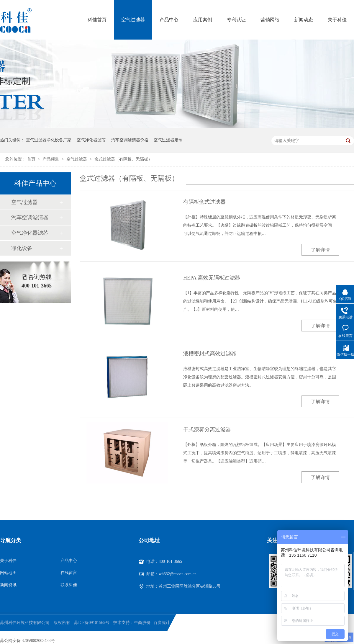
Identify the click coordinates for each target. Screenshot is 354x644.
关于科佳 (337, 20)
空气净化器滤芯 (91, 140)
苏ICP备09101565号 (92, 623)
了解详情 (320, 250)
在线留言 (69, 573)
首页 (32, 159)
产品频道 (51, 159)
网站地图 (8, 573)
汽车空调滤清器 (30, 218)
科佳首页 (97, 20)
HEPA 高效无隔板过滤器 (212, 278)
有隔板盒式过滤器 (204, 202)
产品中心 (169, 20)
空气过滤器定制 (168, 140)
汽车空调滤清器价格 (130, 140)
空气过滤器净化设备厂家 (49, 140)
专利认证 (236, 20)
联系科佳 (69, 585)
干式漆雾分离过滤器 (207, 429)
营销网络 (270, 20)
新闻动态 (304, 20)
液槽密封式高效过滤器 (210, 354)
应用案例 (203, 20)
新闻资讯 (8, 585)
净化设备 (22, 248)
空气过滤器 (133, 20)
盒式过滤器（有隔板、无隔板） (123, 159)
